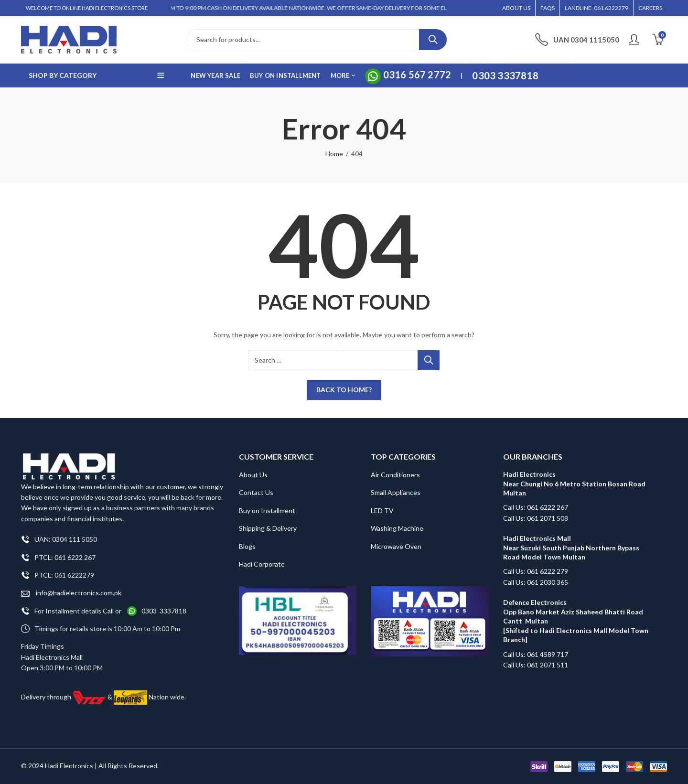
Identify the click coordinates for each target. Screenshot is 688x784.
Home (334, 154)
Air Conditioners (395, 475)
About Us (253, 475)
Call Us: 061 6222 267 (536, 507)
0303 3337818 (164, 611)
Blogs (247, 546)
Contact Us (256, 492)
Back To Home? (344, 390)
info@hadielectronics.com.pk (71, 593)
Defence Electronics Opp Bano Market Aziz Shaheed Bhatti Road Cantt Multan (573, 612)
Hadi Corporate (262, 564)
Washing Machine (397, 528)
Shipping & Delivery (268, 528)
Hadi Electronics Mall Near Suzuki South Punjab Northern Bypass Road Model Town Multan (571, 548)
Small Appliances (396, 492)
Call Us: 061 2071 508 (536, 518)
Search (433, 40)
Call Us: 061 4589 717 (536, 654)
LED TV (382, 510)
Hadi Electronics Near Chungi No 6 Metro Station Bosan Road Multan (574, 483)
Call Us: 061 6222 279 (536, 571)
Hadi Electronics (69, 766)
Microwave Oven (396, 546)
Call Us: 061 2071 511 (536, 665)
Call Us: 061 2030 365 (536, 582)
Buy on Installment (267, 510)
